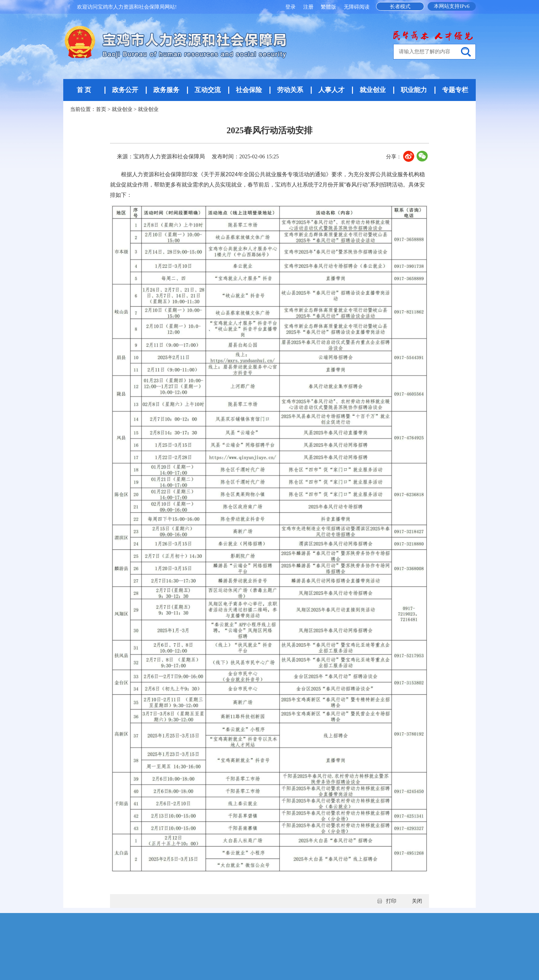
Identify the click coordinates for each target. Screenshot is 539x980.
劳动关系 (290, 90)
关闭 (417, 901)
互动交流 (208, 90)
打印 (391, 901)
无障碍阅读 (357, 7)
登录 (291, 7)
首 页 (84, 90)
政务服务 (166, 90)
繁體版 (328, 7)
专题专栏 (455, 90)
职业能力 (414, 90)
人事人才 (331, 90)
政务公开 (125, 90)
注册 (309, 7)
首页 (101, 109)
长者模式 (400, 7)
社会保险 (249, 90)
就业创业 (373, 90)
